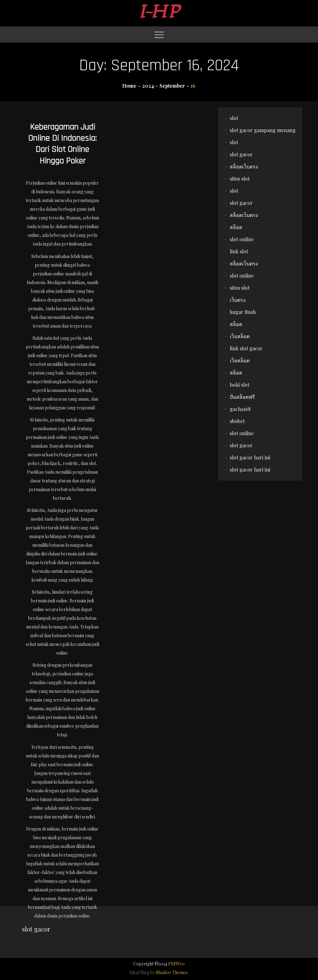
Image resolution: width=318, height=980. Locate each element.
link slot (239, 251)
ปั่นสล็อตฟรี (242, 397)
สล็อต (236, 227)
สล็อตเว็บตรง (244, 166)
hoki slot (240, 385)
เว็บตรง (238, 300)
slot (234, 118)
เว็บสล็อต (240, 336)
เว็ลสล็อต (240, 360)
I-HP (159, 12)
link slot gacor (246, 348)
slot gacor (241, 154)
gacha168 (240, 409)
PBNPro (176, 964)
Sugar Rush (243, 312)
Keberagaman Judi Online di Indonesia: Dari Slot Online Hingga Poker (62, 144)
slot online (242, 239)
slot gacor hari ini (250, 457)
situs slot (240, 179)
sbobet (237, 421)
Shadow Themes (172, 972)
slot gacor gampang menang (263, 130)
